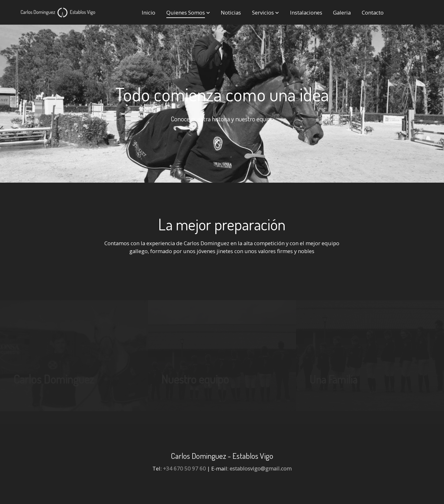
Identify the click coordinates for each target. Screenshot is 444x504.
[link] (58, 12)
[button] (188, 12)
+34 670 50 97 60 (184, 468)
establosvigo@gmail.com (261, 468)
